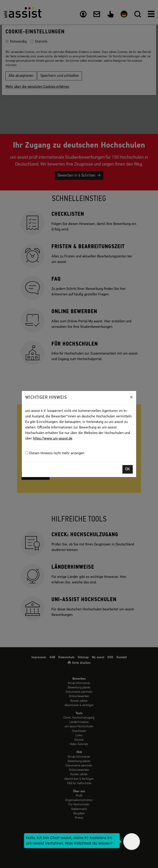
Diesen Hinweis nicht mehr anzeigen (55, 453)
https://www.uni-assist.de (53, 439)
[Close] (131, 397)
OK (128, 469)
